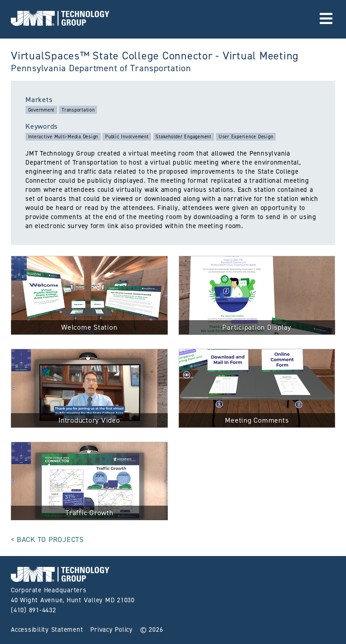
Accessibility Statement (47, 629)
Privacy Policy (112, 629)
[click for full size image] (89, 297)
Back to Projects (50, 539)
